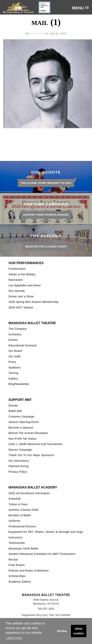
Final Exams (17, 565)
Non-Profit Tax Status (23, 439)
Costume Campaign (21, 417)
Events (13, 340)
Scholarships (17, 576)
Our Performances (26, 263)
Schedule (15, 499)
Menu (78, 8)
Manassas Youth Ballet (23, 548)
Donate (13, 406)
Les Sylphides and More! (25, 285)
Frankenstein (17, 269)
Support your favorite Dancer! (46, 215)
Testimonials (17, 543)
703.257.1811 (46, 609)
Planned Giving (19, 466)
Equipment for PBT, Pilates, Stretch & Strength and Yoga (46, 532)
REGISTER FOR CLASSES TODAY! (46, 247)
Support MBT (20, 400)
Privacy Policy (18, 472)
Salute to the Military (22, 274)
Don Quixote (17, 291)
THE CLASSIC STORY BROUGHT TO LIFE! (46, 183)
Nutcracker (16, 280)
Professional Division (22, 526)
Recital (13, 560)
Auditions (15, 368)
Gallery (13, 379)
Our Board (15, 351)
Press (12, 362)
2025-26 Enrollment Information (29, 493)
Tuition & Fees (18, 504)
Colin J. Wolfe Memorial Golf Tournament (35, 444)
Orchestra (15, 334)
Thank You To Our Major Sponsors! (32, 455)
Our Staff (14, 356)
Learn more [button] (14, 638)
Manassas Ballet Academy (33, 487)
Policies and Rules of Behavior (29, 571)
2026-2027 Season (21, 307)
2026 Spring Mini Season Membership (34, 302)
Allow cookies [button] (79, 631)
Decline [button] (62, 631)
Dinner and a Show (21, 296)
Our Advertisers (19, 461)
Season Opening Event (24, 422)
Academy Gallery (20, 582)
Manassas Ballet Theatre (32, 323)
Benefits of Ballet (20, 515)
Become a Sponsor (21, 428)
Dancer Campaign (20, 450)
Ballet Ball (15, 411)
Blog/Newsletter (19, 384)
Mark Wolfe (37, 33)
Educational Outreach (23, 345)
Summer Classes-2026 (23, 510)
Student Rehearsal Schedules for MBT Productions (42, 554)
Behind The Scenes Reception (28, 433)
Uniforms (14, 521)
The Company (18, 329)
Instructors (15, 537)
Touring (13, 373)
